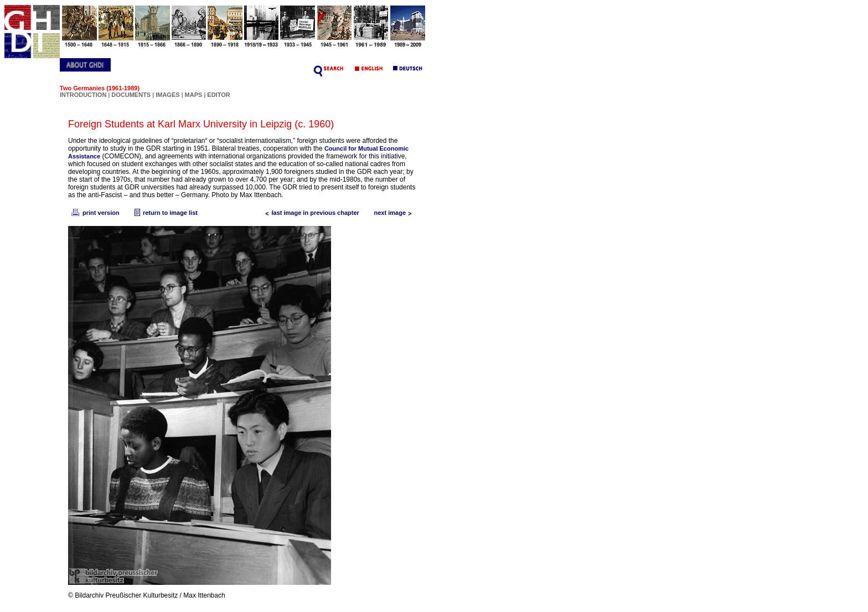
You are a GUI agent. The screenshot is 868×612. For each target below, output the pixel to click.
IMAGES (167, 95)
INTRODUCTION (83, 95)
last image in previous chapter (310, 213)
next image (396, 213)
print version (95, 213)
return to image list (165, 213)
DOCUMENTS (131, 95)
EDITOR (218, 95)
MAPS (194, 95)
